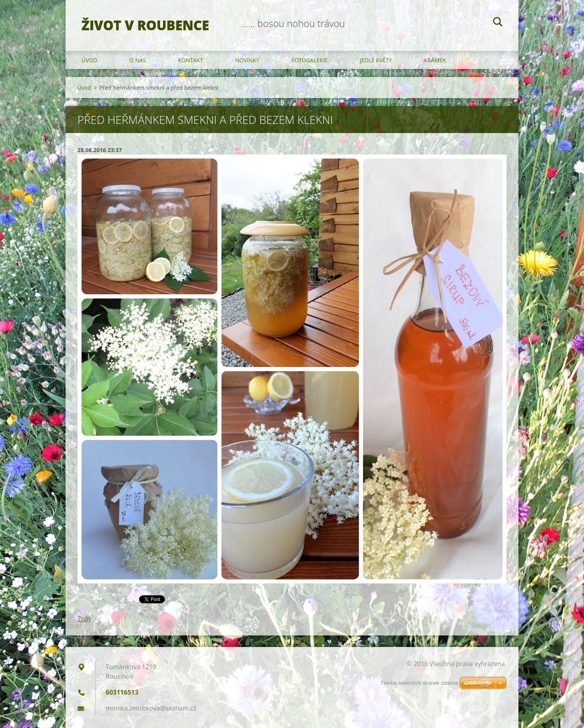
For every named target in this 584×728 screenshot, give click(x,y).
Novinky (247, 60)
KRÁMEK (435, 60)
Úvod (89, 60)
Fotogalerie (310, 60)
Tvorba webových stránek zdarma (419, 683)
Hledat (498, 23)
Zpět (84, 619)
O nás (138, 60)
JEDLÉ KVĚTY (376, 60)
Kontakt (190, 60)
